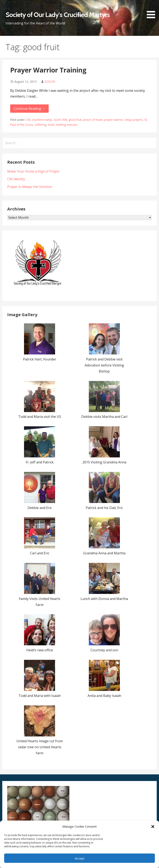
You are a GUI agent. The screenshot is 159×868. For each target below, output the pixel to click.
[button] (153, 827)
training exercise (67, 125)
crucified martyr (42, 120)
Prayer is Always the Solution (30, 187)
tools (51, 125)
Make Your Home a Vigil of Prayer (34, 171)
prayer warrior (114, 120)
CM (28, 120)
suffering (40, 125)
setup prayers (134, 120)
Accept (80, 858)
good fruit (75, 120)
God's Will (60, 120)
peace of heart (93, 120)
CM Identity (16, 179)
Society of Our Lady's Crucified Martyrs (58, 15)
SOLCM (50, 82)
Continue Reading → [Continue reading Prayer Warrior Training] (29, 109)
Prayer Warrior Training (48, 70)
